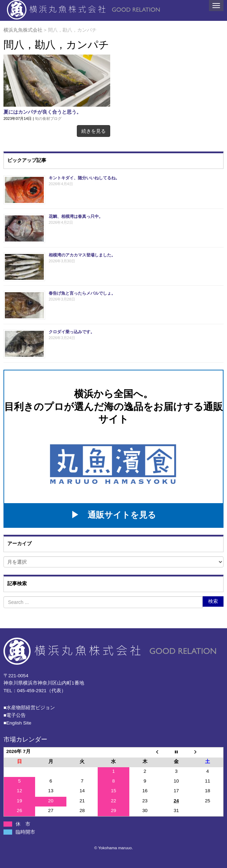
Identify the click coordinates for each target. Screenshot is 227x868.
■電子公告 (15, 715)
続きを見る (94, 131)
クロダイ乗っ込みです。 (72, 332)
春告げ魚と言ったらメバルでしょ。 (82, 293)
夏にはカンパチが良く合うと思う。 (42, 112)
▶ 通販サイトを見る (113, 515)
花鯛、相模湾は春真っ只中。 (76, 216)
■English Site (17, 723)
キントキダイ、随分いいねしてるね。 (84, 178)
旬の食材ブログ (48, 118)
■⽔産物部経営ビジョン (29, 708)
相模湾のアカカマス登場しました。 (82, 255)
